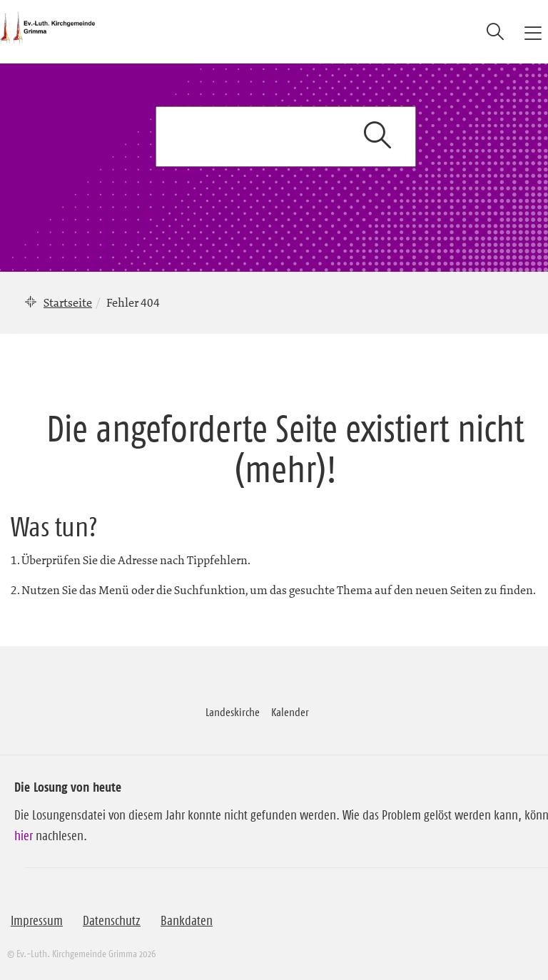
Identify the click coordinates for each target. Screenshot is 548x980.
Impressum (37, 921)
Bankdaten (187, 921)
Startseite (68, 302)
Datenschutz (112, 921)
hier (24, 836)
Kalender (290, 712)
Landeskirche (233, 712)
